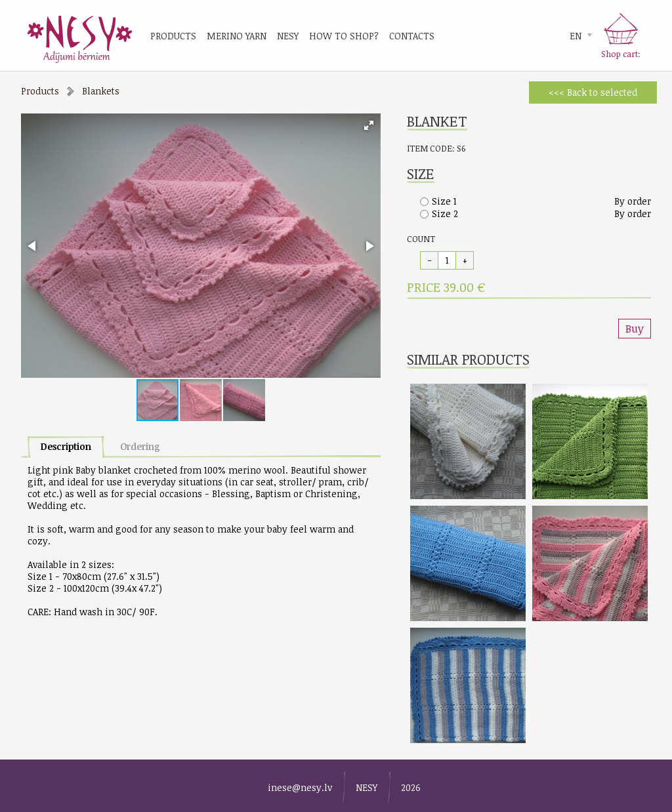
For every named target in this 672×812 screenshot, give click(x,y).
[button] (369, 125)
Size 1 (444, 201)
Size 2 (445, 213)
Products (40, 91)
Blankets (101, 91)
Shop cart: (621, 54)
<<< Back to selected (593, 92)
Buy (635, 329)
